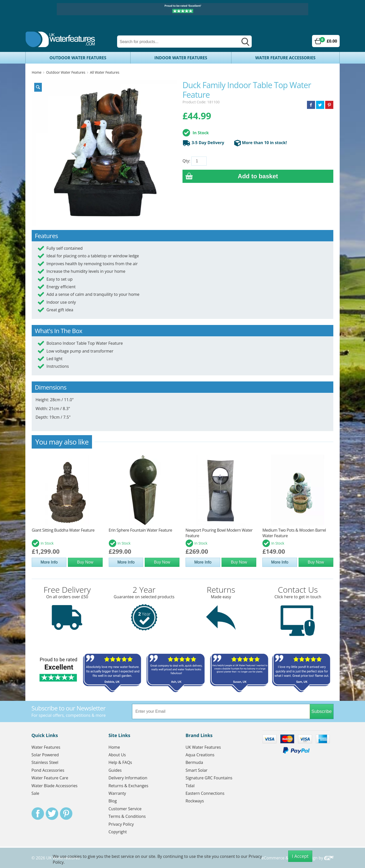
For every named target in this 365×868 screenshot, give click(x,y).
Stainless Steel (45, 762)
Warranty (117, 793)
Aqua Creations (200, 755)
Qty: (186, 161)
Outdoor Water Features (78, 58)
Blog (113, 801)
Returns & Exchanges (128, 786)
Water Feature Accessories (285, 58)
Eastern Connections (205, 793)
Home (36, 72)
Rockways (195, 801)
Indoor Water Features (181, 58)
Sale (35, 793)
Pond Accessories (48, 770)
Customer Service (125, 809)
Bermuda (194, 762)
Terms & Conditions (127, 816)
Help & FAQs (120, 762)
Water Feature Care (50, 778)
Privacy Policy (121, 824)
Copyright (118, 832)
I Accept (300, 856)
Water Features (46, 747)
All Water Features (105, 72)
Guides (115, 770)
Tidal (190, 786)
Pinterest (66, 814)
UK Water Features (203, 747)
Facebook (38, 814)
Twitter (52, 814)
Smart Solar (197, 770)
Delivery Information (128, 778)
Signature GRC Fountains (209, 778)
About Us (117, 755)
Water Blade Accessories (54, 786)
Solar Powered (45, 755)
